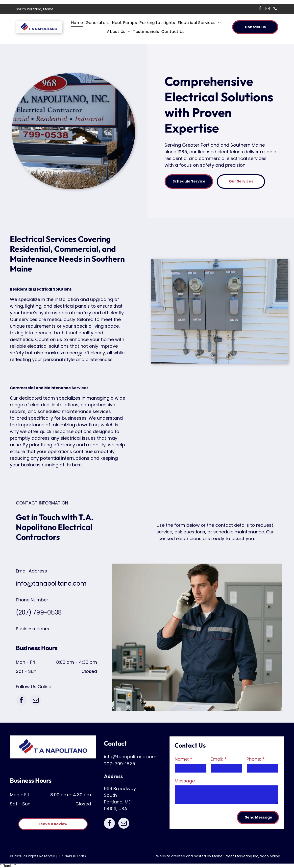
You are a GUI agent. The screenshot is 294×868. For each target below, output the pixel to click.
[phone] (275, 9)
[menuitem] (78, 23)
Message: (185, 781)
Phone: (254, 759)
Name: (182, 759)
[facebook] (260, 9)
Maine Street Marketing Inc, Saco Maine (246, 856)
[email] (268, 9)
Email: (217, 759)
